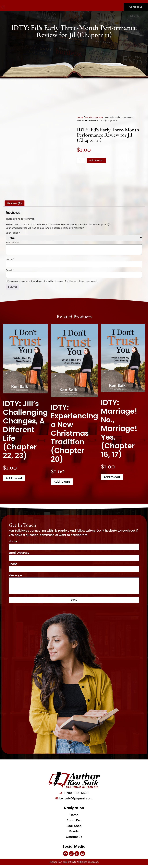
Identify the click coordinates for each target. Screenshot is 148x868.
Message (15, 577)
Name (10, 259)
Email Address (19, 553)
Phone (13, 565)
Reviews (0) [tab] (15, 203)
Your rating (13, 233)
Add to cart (98, 160)
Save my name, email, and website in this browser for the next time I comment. (53, 281)
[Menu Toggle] (3, 7)
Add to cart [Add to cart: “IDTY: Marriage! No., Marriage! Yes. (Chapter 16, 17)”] (112, 477)
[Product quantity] (81, 161)
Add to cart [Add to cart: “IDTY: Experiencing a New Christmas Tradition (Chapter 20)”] (62, 482)
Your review (13, 243)
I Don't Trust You (94, 117)
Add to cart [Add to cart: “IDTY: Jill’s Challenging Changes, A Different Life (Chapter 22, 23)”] (14, 478)
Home (80, 117)
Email (10, 270)
